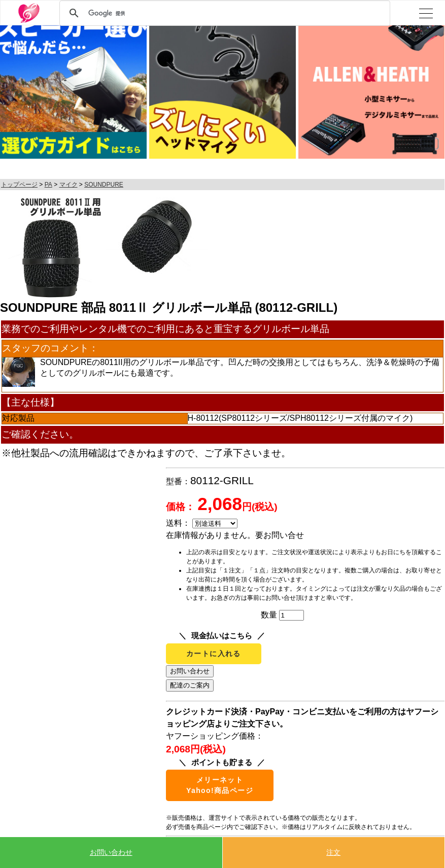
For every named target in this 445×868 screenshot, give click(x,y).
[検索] (223, 13)
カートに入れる (214, 654)
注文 (333, 852)
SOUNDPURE (104, 185)
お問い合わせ (111, 852)
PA (48, 185)
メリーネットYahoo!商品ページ (220, 785)
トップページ (19, 185)
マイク (69, 185)
